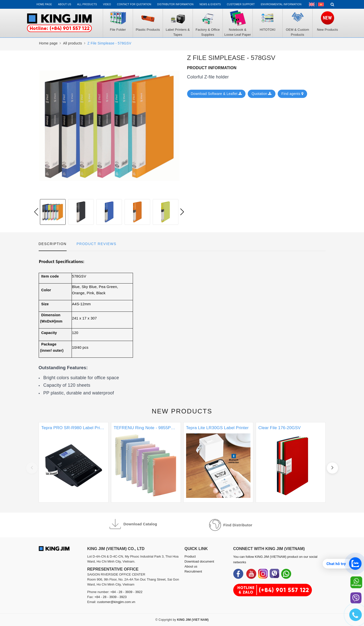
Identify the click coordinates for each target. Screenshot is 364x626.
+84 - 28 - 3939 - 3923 (110, 597)
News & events (210, 4)
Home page (44, 4)
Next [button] (182, 212)
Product (190, 556)
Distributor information (175, 4)
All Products (87, 4)
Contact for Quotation (134, 4)
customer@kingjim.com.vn (116, 602)
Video (107, 4)
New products (182, 411)
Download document (199, 561)
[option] (53, 212)
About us (64, 4)
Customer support (241, 4)
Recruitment (193, 571)
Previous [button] (36, 212)
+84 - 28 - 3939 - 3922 (126, 592)
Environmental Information (281, 4)
